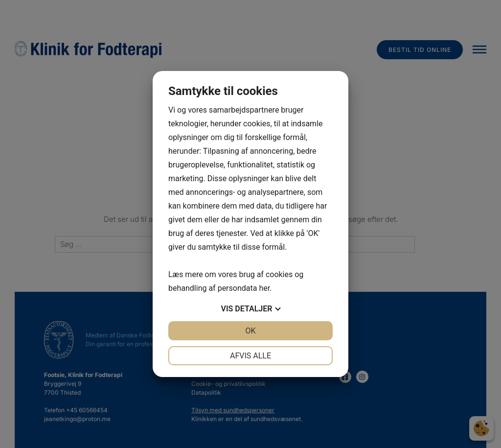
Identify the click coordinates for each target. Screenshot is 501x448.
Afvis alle (250, 356)
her (264, 288)
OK (250, 331)
